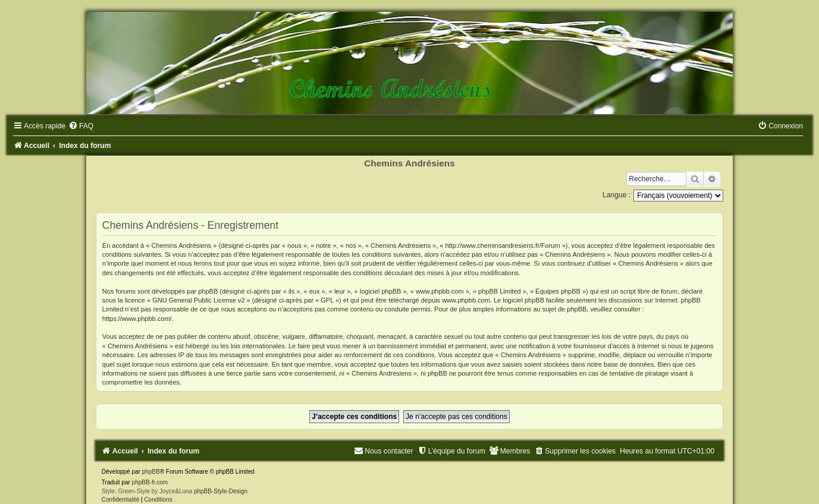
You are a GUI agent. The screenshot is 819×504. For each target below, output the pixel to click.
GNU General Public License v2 (198, 300)
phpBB (151, 472)
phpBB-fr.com (150, 482)
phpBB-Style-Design (221, 491)
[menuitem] (81, 126)
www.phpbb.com (466, 300)
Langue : (616, 195)
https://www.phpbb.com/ (137, 319)
